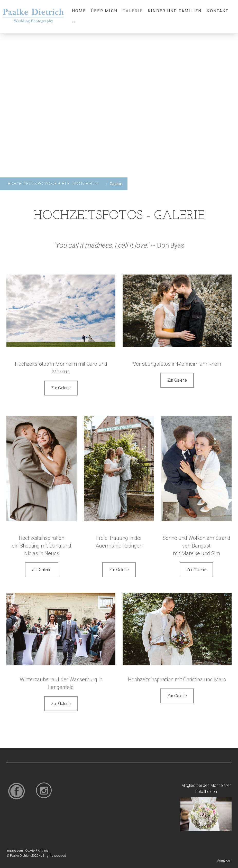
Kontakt (218, 11)
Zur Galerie (61, 388)
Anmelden (224, 860)
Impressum (15, 850)
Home (79, 11)
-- (74, 22)
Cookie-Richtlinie (37, 850)
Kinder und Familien (175, 11)
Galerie (133, 11)
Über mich (104, 11)
